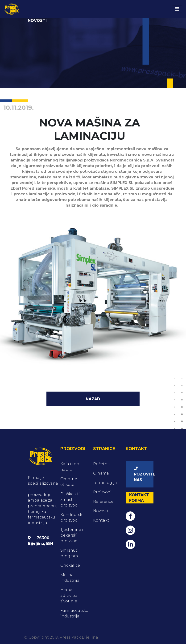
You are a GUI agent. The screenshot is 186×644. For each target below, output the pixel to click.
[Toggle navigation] (177, 9)
